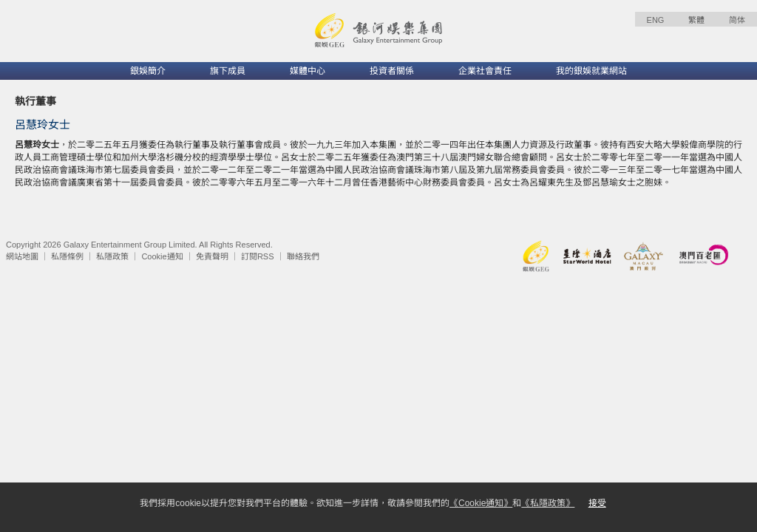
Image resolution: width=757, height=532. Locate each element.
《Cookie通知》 (481, 503)
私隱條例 (67, 256)
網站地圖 (22, 256)
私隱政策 (112, 256)
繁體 (696, 20)
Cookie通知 (162, 256)
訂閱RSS (258, 256)
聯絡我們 (303, 256)
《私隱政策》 (548, 503)
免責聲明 (212, 256)
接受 (597, 503)
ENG (656, 20)
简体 (737, 20)
